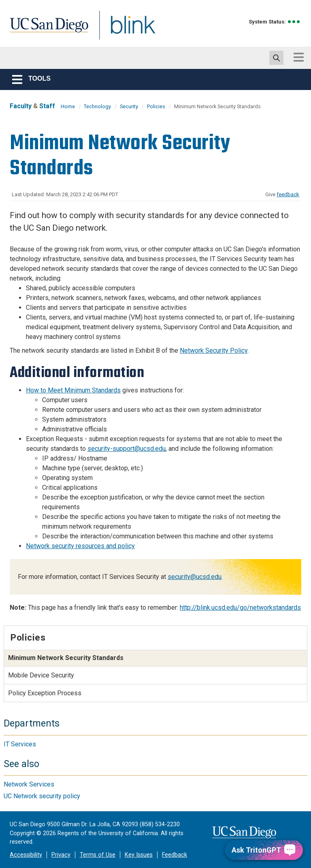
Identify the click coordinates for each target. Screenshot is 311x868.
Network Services (29, 784)
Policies (156, 106)
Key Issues (139, 855)
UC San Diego (46, 30)
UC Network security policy (42, 796)
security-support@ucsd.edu (127, 449)
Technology (97, 106)
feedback (288, 194)
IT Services (20, 744)
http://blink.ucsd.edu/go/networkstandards (240, 608)
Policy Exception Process (45, 693)
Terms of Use (98, 855)
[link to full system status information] (294, 22)
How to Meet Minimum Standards (73, 390)
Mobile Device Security (41, 675)
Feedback (175, 855)
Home (68, 106)
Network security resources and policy (80, 546)
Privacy (61, 855)
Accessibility (26, 855)
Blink (125, 30)
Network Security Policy (214, 350)
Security (129, 106)
